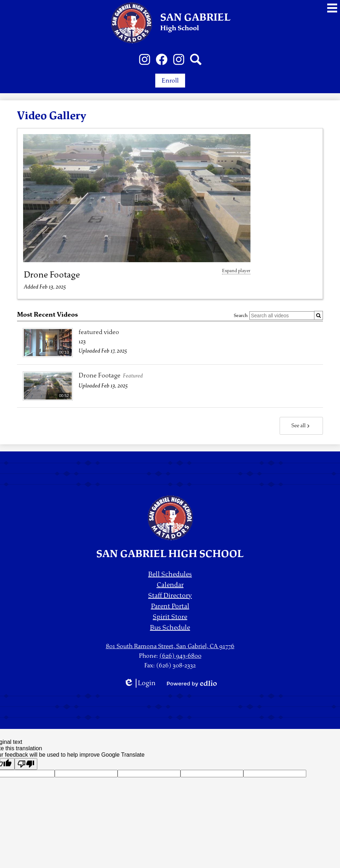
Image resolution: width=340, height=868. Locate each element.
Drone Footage (52, 275)
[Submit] (319, 315)
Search (241, 315)
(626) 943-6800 (180, 656)
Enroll (170, 81)
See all (301, 426)
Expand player (236, 271)
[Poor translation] (26, 764)
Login (140, 683)
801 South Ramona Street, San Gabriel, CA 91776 (170, 646)
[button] (137, 198)
